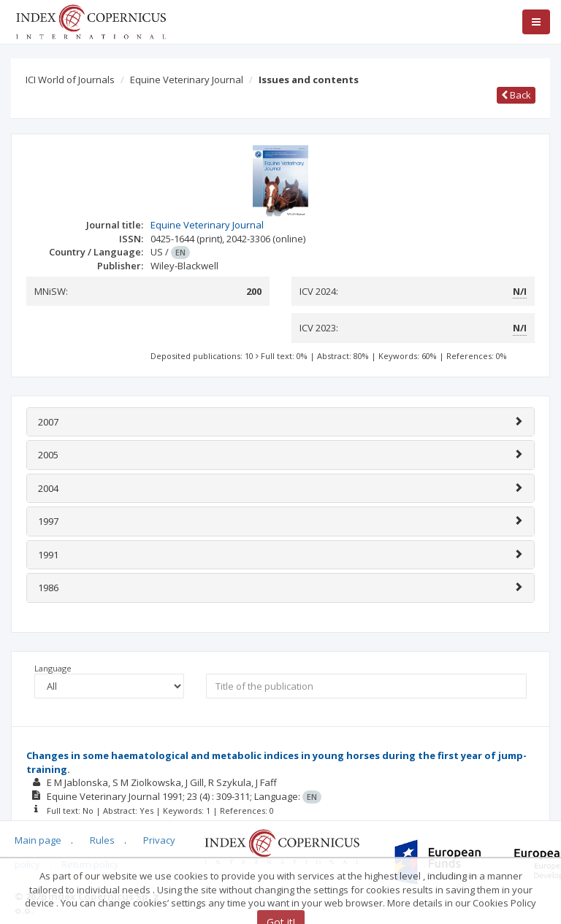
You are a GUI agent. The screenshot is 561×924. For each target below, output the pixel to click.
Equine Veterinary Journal (187, 80)
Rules (102, 840)
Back (516, 95)
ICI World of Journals (70, 80)
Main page (38, 840)
